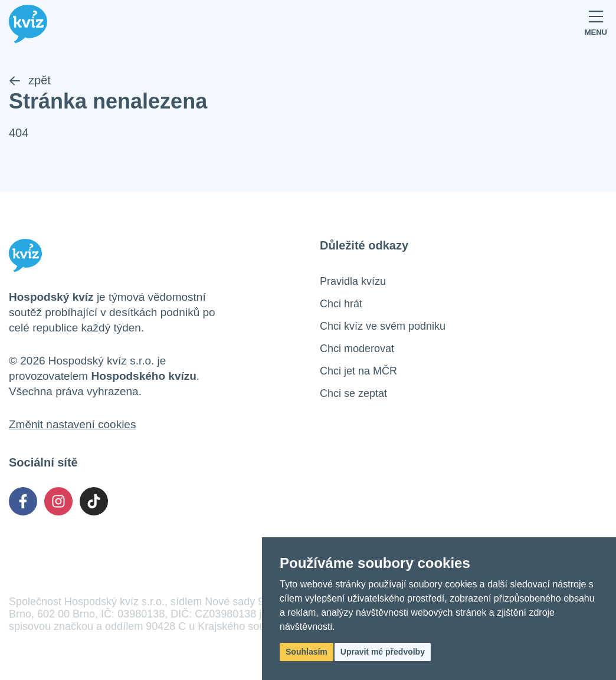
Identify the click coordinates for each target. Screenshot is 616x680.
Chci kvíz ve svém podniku (383, 326)
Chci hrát (341, 304)
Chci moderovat (357, 349)
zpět (30, 80)
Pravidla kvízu (353, 281)
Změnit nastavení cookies (72, 424)
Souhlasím (307, 652)
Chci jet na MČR (358, 371)
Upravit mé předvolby (383, 652)
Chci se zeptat (353, 393)
